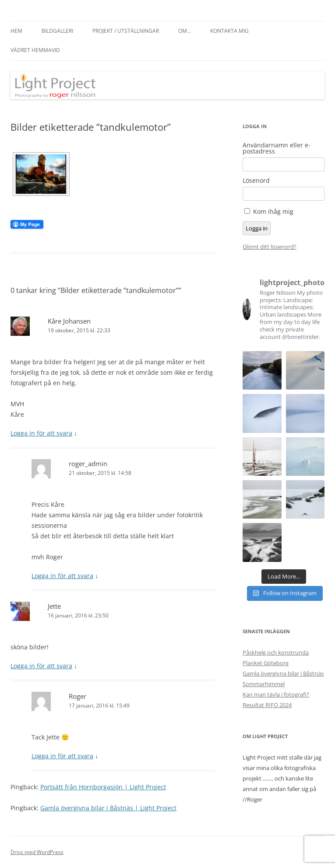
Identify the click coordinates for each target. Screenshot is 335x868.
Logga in (257, 228)
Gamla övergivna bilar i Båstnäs (283, 673)
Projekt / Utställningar (126, 31)
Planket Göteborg (266, 663)
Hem (16, 31)
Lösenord (256, 181)
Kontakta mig (229, 31)
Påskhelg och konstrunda (276, 652)
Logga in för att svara (41, 433)
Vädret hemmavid (35, 50)
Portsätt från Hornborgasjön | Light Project (103, 787)
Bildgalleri (57, 31)
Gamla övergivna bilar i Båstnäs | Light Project (108, 808)
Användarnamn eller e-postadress (277, 148)
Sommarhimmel (264, 684)
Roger (78, 696)
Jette (54, 606)
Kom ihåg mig (273, 211)
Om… (185, 31)
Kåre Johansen (69, 321)
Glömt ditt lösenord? (270, 247)
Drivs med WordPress (37, 852)
